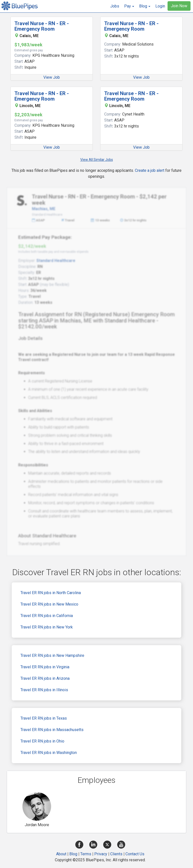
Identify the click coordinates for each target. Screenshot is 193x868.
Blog (73, 854)
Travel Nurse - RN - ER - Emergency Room (42, 26)
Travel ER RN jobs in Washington (49, 753)
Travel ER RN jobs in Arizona (45, 678)
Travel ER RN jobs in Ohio (42, 741)
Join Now (179, 6)
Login (160, 6)
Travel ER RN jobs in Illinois (44, 690)
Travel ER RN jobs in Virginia (45, 667)
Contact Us (135, 854)
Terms (86, 854)
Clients (116, 854)
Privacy (101, 854)
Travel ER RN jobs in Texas (44, 718)
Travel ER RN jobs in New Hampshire (52, 655)
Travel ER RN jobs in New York (47, 627)
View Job (52, 77)
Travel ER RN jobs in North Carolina (51, 593)
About (61, 854)
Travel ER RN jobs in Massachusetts (52, 730)
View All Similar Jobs (97, 160)
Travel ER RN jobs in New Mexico (49, 604)
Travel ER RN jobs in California (47, 616)
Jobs (115, 6)
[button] (129, 6)
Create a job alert (150, 170)
